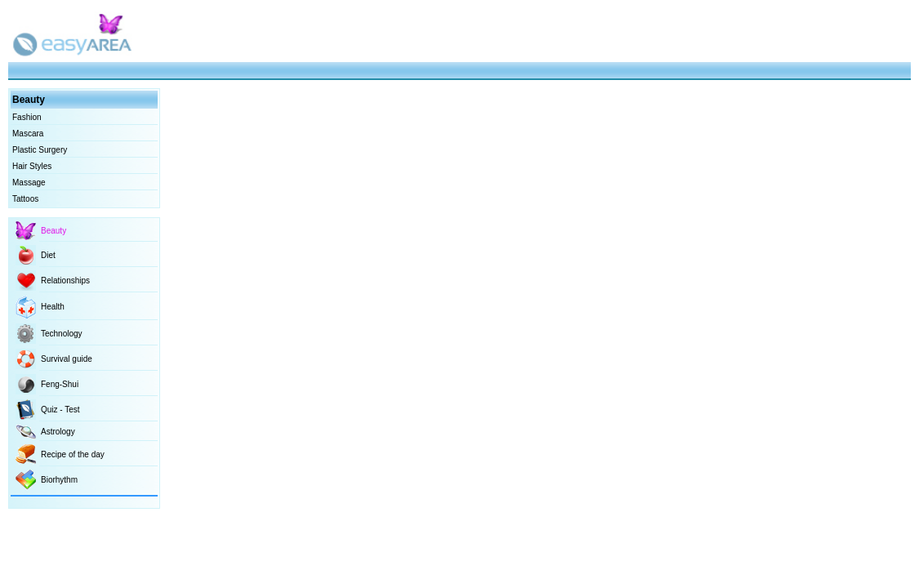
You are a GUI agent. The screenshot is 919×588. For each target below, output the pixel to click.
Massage (29, 183)
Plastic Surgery (40, 150)
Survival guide (67, 359)
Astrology (58, 432)
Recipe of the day (73, 454)
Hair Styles (32, 166)
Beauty (54, 231)
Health (53, 307)
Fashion (27, 117)
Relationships (65, 281)
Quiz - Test (60, 410)
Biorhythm (59, 480)
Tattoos (25, 199)
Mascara (28, 134)
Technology (62, 334)
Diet (48, 255)
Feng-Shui (60, 384)
